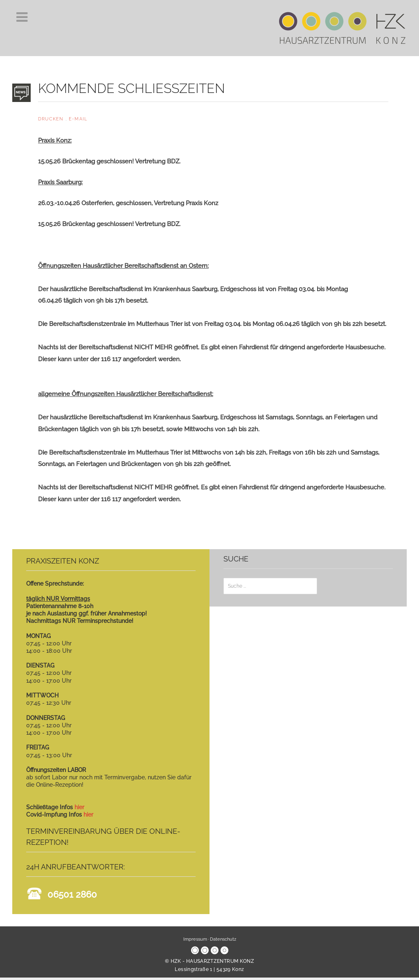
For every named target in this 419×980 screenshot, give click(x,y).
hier (79, 807)
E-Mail (78, 119)
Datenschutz (223, 939)
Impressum (195, 939)
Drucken (52, 119)
